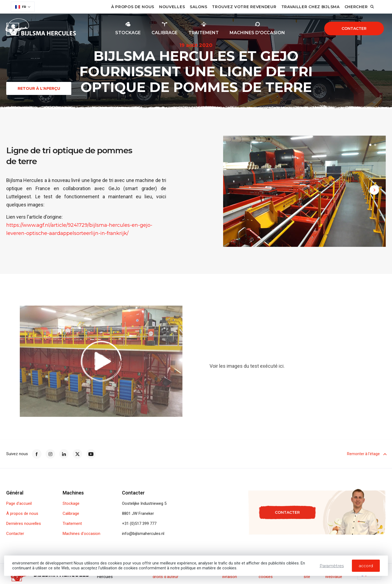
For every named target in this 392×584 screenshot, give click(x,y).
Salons (198, 7)
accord (366, 566)
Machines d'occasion (81, 534)
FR (21, 7)
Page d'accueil (19, 504)
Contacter (354, 28)
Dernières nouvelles (24, 524)
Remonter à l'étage (366, 454)
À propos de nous (133, 7)
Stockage (71, 504)
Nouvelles (172, 7)
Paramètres (332, 566)
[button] (370, 146)
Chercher (356, 7)
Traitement (72, 524)
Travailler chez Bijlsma (311, 7)
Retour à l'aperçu (39, 88)
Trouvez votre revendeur (244, 7)
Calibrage (71, 514)
